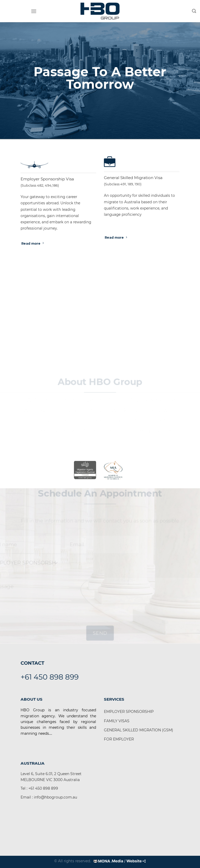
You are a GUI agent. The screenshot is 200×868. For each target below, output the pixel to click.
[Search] (194, 11)
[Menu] (34, 11)
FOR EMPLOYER (119, 739)
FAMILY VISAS (117, 721)
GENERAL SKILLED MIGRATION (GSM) (139, 730)
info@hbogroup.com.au (55, 797)
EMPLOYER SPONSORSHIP (129, 712)
